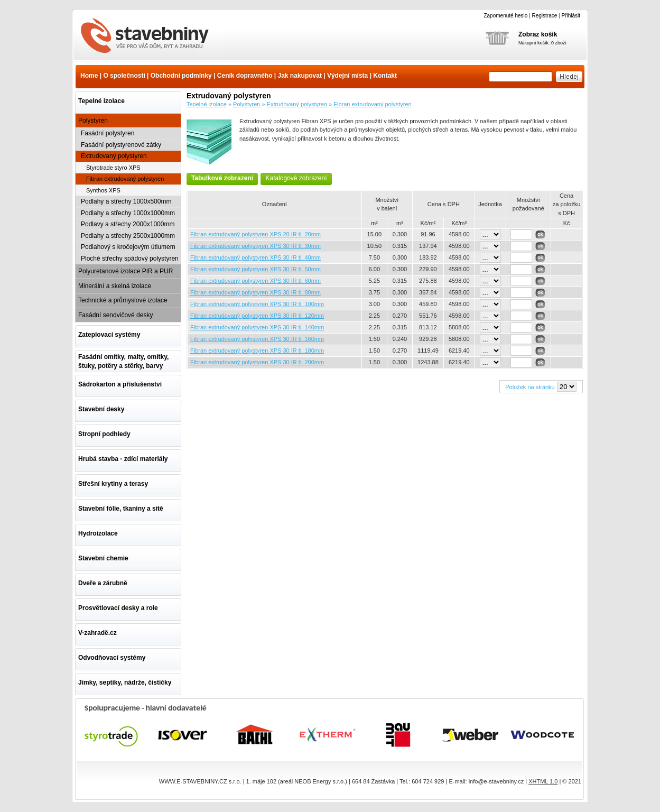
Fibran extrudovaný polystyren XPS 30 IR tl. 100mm (257, 304)
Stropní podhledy (104, 434)
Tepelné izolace (101, 101)
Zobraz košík (538, 34)
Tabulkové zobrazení (222, 178)
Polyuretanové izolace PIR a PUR (126, 271)
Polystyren (93, 121)
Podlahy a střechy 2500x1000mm (128, 236)
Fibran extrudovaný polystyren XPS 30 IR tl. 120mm (257, 316)
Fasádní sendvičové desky (115, 315)
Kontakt (385, 76)
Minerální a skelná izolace (115, 286)
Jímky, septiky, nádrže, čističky (125, 682)
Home (89, 76)
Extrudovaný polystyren (114, 156)
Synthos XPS (103, 190)
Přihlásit (571, 16)
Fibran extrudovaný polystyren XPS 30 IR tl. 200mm (257, 362)
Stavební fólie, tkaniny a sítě (121, 509)
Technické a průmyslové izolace (123, 300)
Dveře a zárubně (103, 583)
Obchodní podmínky (181, 76)
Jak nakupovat (300, 76)
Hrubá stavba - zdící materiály (123, 459)
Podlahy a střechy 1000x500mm (126, 201)
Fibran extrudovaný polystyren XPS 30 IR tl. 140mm (257, 327)
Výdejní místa (347, 76)
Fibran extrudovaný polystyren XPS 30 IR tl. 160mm (257, 339)
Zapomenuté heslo (505, 16)
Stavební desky (101, 409)
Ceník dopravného (245, 76)
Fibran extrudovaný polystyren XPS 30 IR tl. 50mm (255, 269)
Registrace (544, 16)
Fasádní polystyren (108, 133)
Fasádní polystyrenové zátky (121, 145)
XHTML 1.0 (543, 781)
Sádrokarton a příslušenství (120, 384)
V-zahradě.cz (97, 633)
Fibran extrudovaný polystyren (151, 36)
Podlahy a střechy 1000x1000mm (128, 213)
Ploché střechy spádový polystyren (130, 259)
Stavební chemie (103, 558)
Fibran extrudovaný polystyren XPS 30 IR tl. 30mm (255, 246)
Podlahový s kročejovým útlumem (128, 247)
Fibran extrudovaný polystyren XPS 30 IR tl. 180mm (257, 350)
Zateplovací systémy (109, 335)
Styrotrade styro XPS (113, 168)
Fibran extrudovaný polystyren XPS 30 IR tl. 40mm (255, 257)
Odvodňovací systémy (112, 658)
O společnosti (124, 76)
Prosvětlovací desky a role (118, 608)
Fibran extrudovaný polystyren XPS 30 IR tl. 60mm (255, 281)
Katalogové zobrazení (296, 178)
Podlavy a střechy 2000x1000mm (128, 224)
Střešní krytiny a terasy (113, 484)
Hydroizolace (98, 533)
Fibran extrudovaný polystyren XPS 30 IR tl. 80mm (255, 292)
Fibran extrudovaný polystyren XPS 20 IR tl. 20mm (255, 234)
